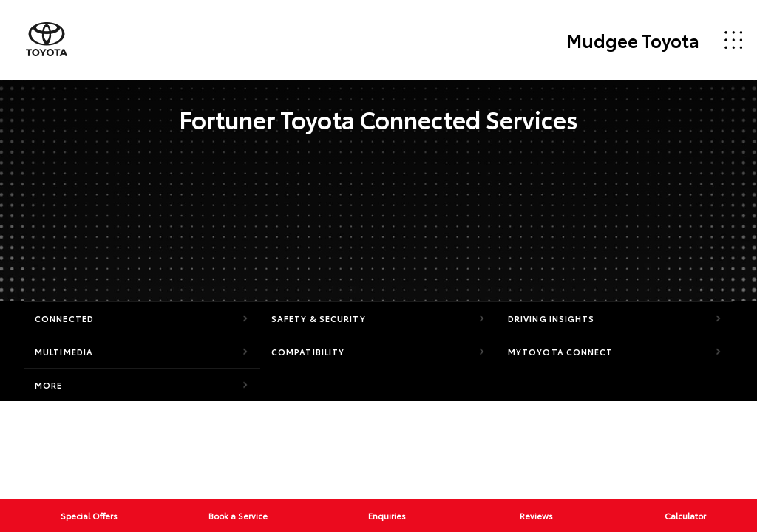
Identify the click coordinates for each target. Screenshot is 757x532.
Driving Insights (551, 318)
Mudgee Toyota (633, 40)
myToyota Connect (561, 352)
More (48, 385)
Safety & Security (319, 318)
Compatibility (308, 352)
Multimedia (64, 352)
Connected (64, 318)
